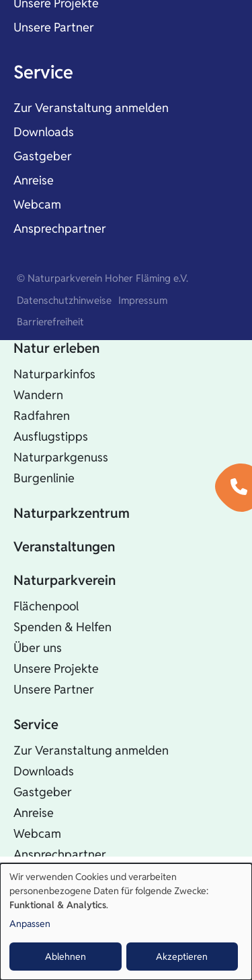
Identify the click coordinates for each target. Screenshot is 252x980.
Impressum (143, 300)
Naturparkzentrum (72, 513)
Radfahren (42, 416)
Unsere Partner (54, 27)
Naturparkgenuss (61, 457)
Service (43, 72)
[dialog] (126, 922)
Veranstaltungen (64, 547)
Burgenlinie (44, 478)
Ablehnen (66, 957)
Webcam (37, 204)
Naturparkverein (65, 580)
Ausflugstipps (51, 436)
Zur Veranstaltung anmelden (91, 108)
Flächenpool (46, 606)
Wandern (38, 395)
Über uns (38, 648)
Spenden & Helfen (62, 627)
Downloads (44, 132)
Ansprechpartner (60, 228)
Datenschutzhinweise (64, 300)
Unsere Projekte (56, 668)
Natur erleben (56, 348)
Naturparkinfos (54, 374)
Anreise (34, 180)
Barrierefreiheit (50, 322)
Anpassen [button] (30, 924)
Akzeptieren (182, 957)
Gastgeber (43, 156)
